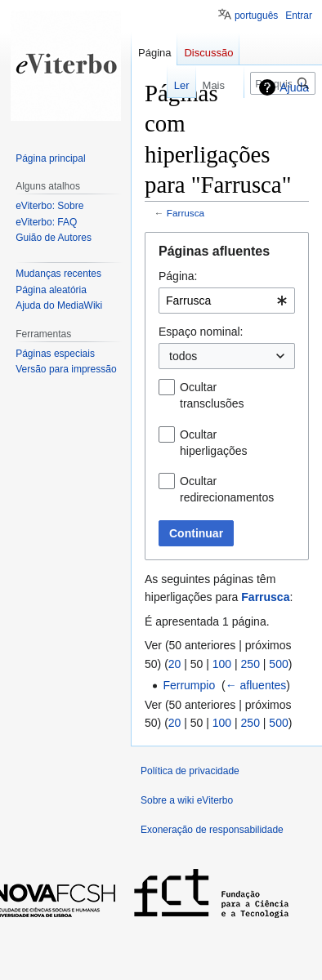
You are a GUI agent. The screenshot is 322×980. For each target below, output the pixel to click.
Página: (178, 276)
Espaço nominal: (201, 332)
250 (250, 664)
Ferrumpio (189, 685)
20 (175, 664)
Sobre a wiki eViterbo (187, 800)
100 (222, 664)
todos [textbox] (183, 356)
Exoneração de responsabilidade (212, 830)
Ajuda (294, 87)
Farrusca (186, 213)
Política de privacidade (190, 771)
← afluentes (256, 685)
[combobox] (227, 301)
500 (278, 664)
